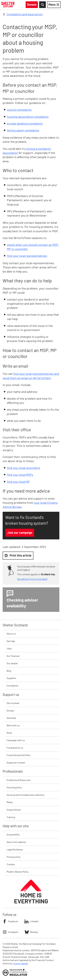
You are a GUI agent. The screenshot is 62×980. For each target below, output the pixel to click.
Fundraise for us (15, 748)
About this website (16, 842)
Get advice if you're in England (32, 579)
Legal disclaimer (15, 849)
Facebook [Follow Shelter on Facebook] (10, 921)
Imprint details (21, 963)
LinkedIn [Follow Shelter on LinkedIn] (32, 921)
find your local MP (18, 482)
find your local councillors (24, 468)
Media (10, 802)
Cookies (11, 864)
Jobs (9, 648)
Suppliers (11, 678)
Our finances (13, 656)
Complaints (12, 686)
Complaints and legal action (25, 14)
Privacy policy (13, 857)
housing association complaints (28, 117)
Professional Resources (19, 780)
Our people (12, 663)
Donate (10, 711)
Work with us (13, 725)
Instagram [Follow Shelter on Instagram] (10, 932)
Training (11, 817)
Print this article (18, 555)
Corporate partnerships (19, 755)
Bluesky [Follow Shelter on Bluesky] (31, 932)
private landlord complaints (25, 123)
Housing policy (14, 787)
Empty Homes (14, 810)
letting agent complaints (23, 130)
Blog (9, 671)
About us (11, 634)
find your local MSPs (20, 475)
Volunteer (11, 718)
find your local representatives (27, 256)
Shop (9, 733)
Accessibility (13, 834)
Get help (11, 641)
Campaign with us (16, 740)
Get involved (13, 703)
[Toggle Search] (42, 5)
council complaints (19, 110)
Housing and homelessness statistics (26, 795)
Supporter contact (16, 763)
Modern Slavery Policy (17, 872)
